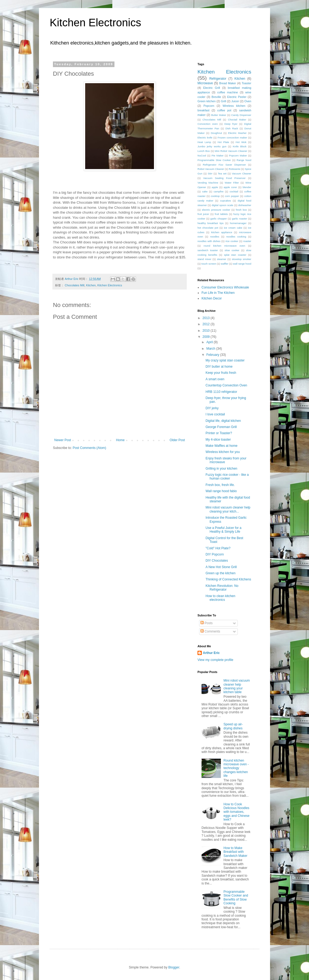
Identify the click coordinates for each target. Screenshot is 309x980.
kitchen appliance (222, 232)
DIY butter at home (219, 367)
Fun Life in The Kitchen (218, 293)
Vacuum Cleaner (242, 173)
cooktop (215, 196)
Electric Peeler (237, 97)
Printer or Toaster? (219, 433)
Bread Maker (228, 83)
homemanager (238, 223)
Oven (248, 101)
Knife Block (240, 146)
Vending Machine (208, 183)
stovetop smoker (242, 259)
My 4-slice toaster (218, 440)
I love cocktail (215, 414)
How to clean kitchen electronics (220, 598)
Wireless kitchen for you (223, 452)
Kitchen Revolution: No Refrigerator (222, 588)
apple (215, 187)
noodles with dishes (209, 241)
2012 (207, 324)
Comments (210, 631)
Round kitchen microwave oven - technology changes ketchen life (236, 768)
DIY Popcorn (215, 554)
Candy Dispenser (241, 115)
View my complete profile (215, 660)
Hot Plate (223, 142)
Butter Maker (219, 115)
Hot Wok (241, 142)
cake (205, 191)
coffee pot (224, 110)
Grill (223, 101)
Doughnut (216, 133)
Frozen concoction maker (232, 138)
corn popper (232, 196)
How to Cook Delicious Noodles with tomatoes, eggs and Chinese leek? (237, 812)
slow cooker (232, 250)
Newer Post (63, 440)
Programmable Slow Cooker (214, 160)
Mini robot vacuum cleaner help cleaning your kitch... (228, 509)
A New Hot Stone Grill (221, 567)
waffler (225, 264)
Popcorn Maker (238, 156)
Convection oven (208, 124)
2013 (207, 318)
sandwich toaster (208, 250)
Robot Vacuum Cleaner (211, 169)
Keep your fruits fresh (221, 373)
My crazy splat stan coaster (225, 360)
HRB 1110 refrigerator (221, 392)
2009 (207, 337)
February (213, 355)
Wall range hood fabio (221, 491)
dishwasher (245, 205)
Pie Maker (218, 156)
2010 (207, 331)
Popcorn (209, 106)
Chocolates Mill (75, 285)
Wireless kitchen (234, 106)
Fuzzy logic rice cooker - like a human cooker (227, 477)
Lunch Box (204, 151)
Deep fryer (231, 124)
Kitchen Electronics (95, 23)
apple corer (230, 187)
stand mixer (204, 259)
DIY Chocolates (217, 561)
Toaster (247, 83)
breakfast (203, 110)
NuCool (202, 156)
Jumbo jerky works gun (212, 146)
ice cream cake (233, 228)
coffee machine (228, 92)
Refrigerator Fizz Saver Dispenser (224, 165)
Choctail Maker (237, 120)
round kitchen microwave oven (224, 246)
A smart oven (215, 379)
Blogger (174, 967)
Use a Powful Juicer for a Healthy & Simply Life (223, 530)
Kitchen (91, 285)
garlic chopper (219, 219)
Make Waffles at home (222, 446)
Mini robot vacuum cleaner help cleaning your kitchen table (237, 686)
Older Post (177, 440)
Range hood (244, 160)
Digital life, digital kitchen (223, 421)
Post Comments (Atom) (89, 448)
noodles (215, 237)
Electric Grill (212, 88)
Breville (216, 97)
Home (120, 440)
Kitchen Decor (212, 298)
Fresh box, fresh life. (220, 485)
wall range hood (242, 264)
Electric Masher (237, 133)
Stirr (210, 173)
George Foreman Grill (221, 427)
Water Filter (232, 183)
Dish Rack (232, 128)
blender (247, 187)
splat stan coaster (235, 255)
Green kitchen (206, 101)
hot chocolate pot (208, 228)
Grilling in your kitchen (221, 469)
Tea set (222, 173)
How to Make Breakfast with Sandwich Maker (236, 852)
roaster (247, 241)
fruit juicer (203, 214)
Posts (206, 623)
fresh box (241, 210)
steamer (222, 259)
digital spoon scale (222, 205)
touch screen (209, 264)
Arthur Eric (211, 653)
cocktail (234, 191)
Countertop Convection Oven (226, 385)
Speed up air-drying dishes (233, 726)
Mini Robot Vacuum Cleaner (231, 151)
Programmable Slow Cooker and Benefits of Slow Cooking (236, 897)
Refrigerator (218, 79)
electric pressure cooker (216, 210)
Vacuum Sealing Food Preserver (224, 178)
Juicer (235, 101)
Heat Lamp (204, 142)
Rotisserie (234, 169)
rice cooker (232, 241)
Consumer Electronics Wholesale (225, 287)
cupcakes (226, 201)
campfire (219, 191)
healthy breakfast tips (211, 223)
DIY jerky (212, 408)
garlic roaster (239, 219)
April (210, 342)
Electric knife (205, 138)
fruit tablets (221, 214)
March (211, 349)
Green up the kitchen (220, 573)
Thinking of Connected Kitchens (228, 579)
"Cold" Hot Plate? (218, 548)
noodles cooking (236, 237)
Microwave (205, 83)
